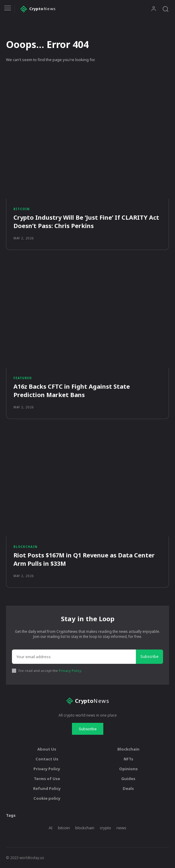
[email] (74, 657)
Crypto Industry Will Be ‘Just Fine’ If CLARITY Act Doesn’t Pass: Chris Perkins (86, 222)
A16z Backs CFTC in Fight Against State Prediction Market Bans (72, 391)
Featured (23, 378)
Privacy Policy (70, 671)
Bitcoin (22, 209)
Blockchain (25, 547)
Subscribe (149, 656)
